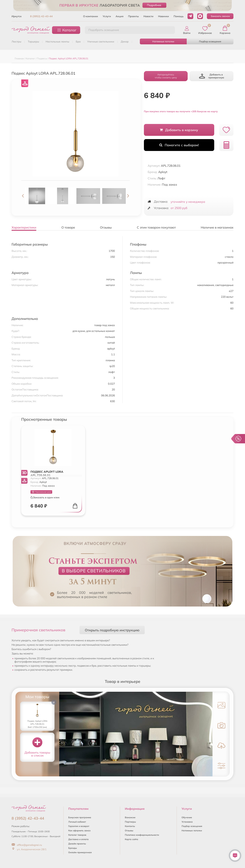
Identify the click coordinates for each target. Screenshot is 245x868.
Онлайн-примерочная (80, 852)
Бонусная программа (80, 817)
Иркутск (17, 16)
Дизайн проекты (77, 844)
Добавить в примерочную (212, 76)
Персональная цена (41, 492)
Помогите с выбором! (179, 145)
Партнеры (130, 822)
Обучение (187, 817)
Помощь (179, 16)
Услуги (107, 16)
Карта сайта (131, 839)
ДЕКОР (125, 42)
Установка (187, 822)
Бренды (73, 848)
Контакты (130, 826)
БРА (78, 42)
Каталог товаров (77, 835)
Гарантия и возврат (79, 826)
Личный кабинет (77, 822)
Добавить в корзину (179, 130)
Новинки (164, 16)
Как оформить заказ (79, 831)
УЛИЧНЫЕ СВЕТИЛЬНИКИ (101, 42)
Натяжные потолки (163, 41)
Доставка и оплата (78, 839)
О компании (91, 16)
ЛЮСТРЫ (16, 42)
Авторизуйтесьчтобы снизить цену (166, 76)
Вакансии (130, 817)
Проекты (133, 16)
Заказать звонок (220, 16)
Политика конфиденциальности (142, 835)
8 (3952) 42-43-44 (41, 16)
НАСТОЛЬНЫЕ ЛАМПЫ (57, 42)
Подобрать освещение (104, 30)
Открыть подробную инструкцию (112, 630)
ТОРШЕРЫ (33, 42)
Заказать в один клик (45, 497)
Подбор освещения (210, 41)
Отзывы (129, 831)
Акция (120, 16)
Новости (148, 16)
